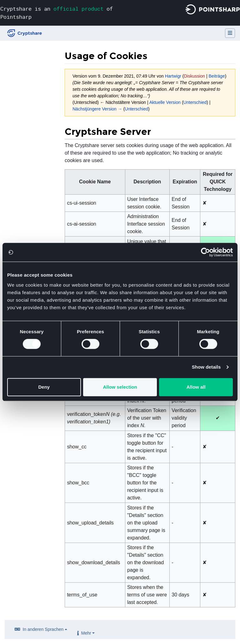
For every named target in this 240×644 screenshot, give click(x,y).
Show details (206, 367)
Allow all (196, 387)
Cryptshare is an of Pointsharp (57, 13)
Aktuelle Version (165, 102)
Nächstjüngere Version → (97, 109)
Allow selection (120, 387)
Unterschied (195, 102)
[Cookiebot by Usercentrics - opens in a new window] (205, 252)
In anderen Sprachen (43, 629)
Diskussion (194, 76)
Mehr (86, 633)
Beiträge (217, 76)
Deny (44, 387)
